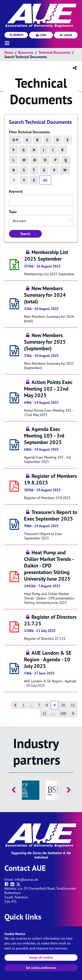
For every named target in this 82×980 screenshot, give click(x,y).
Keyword (16, 191)
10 (63, 705)
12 (44, 713)
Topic (13, 212)
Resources (26, 52)
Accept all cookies (41, 957)
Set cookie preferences (41, 968)
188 (63, 713)
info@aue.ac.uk (26, 879)
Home (9, 52)
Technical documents (54, 52)
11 (73, 705)
